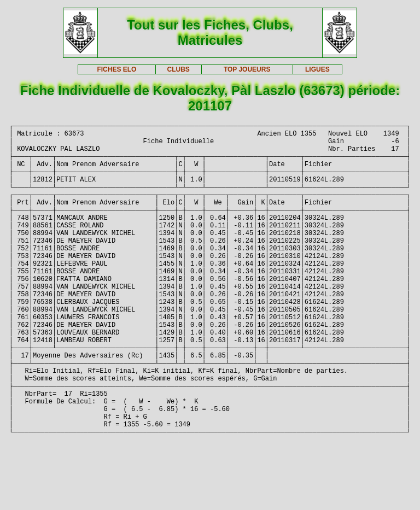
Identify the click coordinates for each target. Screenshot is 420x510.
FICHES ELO (116, 69)
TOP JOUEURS (247, 69)
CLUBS (178, 69)
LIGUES (317, 69)
